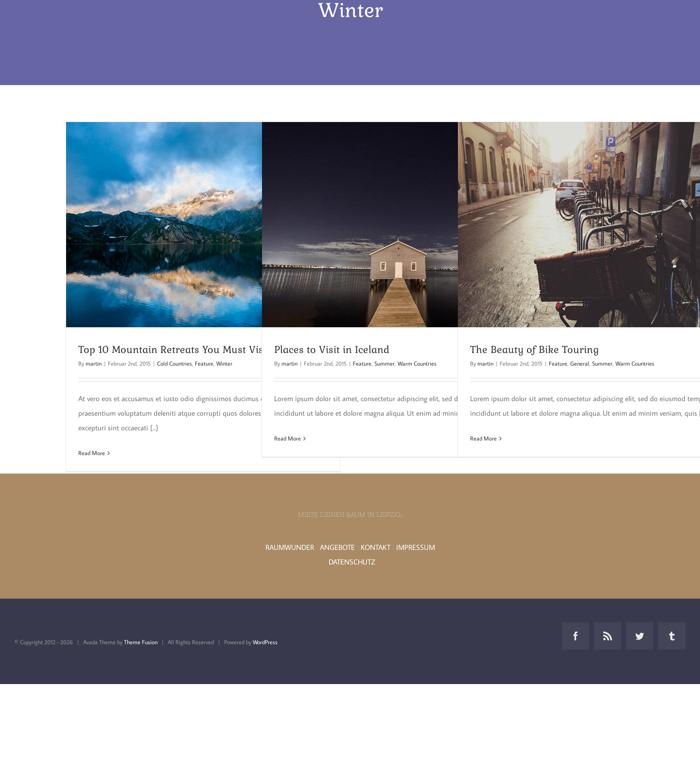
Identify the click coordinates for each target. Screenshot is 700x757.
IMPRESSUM (416, 547)
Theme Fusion (141, 642)
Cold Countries (175, 363)
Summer (385, 363)
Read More (92, 453)
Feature (204, 363)
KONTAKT (376, 547)
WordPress (265, 642)
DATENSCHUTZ (352, 562)
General (580, 363)
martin (94, 363)
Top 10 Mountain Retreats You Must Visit (174, 350)
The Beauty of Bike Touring (534, 350)
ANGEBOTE (337, 547)
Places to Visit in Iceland (332, 350)
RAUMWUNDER (290, 547)
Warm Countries (417, 363)
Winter (224, 363)
